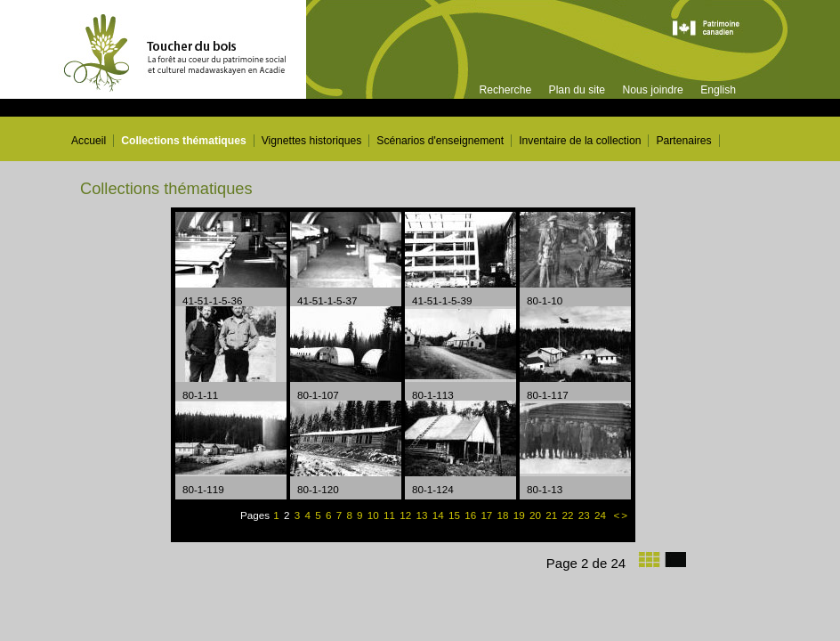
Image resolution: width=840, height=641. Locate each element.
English (718, 90)
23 (586, 515)
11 (391, 515)
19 (521, 515)
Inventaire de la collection (580, 141)
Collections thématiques (184, 141)
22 (569, 515)
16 (472, 515)
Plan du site (577, 90)
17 (488, 515)
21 (553, 515)
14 (440, 515)
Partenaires (683, 141)
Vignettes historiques (312, 141)
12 (407, 515)
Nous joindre (652, 90)
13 (424, 515)
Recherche (505, 90)
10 (375, 515)
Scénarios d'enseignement (440, 141)
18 (505, 515)
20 (537, 515)
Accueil (89, 141)
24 (602, 515)
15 (456, 515)
